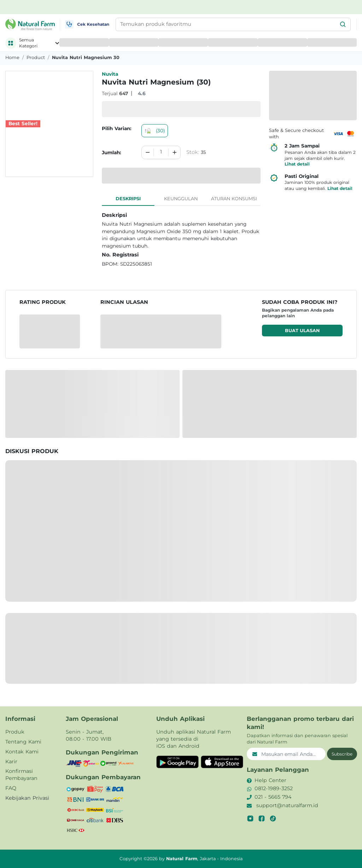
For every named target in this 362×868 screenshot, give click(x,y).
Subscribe (342, 754)
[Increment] (175, 152)
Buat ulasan (302, 331)
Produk (15, 732)
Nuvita (110, 74)
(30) (155, 131)
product (36, 57)
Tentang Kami (23, 742)
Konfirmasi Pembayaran (21, 775)
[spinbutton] (161, 152)
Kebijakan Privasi (27, 798)
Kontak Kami (22, 752)
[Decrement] (148, 152)
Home (12, 57)
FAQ (11, 788)
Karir (11, 762)
